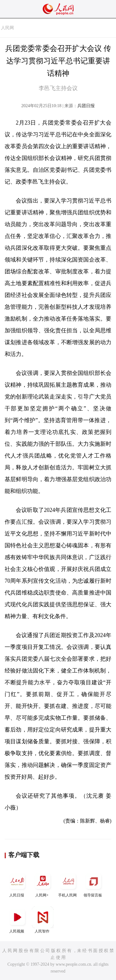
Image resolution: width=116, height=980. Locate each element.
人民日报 (17, 884)
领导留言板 (93, 884)
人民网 (7, 28)
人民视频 (17, 920)
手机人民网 (68, 884)
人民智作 (43, 920)
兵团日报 (86, 106)
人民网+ (43, 884)
